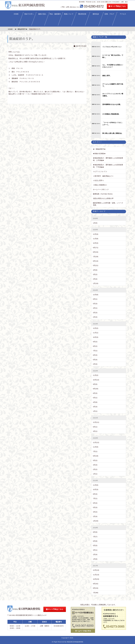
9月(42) (96, 584)
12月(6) (96, 295)
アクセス (123, 14)
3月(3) (95, 313)
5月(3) (95, 304)
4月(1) (95, 308)
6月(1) (95, 299)
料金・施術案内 (55, 14)
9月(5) (95, 384)
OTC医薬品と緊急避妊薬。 (111, 114)
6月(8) (95, 541)
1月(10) (96, 283)
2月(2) (95, 469)
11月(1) (96, 333)
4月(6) (95, 270)
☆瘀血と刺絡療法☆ (100, 185)
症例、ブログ (109, 14)
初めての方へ (29, 14)
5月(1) (95, 398)
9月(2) (95, 342)
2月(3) (95, 317)
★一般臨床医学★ (99, 149)
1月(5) (95, 223)
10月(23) (96, 579)
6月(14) (96, 261)
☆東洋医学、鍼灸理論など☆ (103, 176)
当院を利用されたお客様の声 (103, 198)
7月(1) (95, 351)
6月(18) (96, 456)
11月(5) (96, 447)
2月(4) (95, 279)
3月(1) (95, 431)
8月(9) (95, 532)
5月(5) (95, 545)
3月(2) (95, 274)
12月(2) (96, 328)
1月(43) (96, 521)
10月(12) (96, 380)
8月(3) (95, 494)
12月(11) (96, 422)
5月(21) (96, 265)
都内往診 (96, 14)
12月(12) (96, 442)
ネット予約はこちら (123, 6)
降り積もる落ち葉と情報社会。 (113, 133)
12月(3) (96, 234)
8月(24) (96, 252)
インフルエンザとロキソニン (112, 47)
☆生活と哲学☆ (98, 180)
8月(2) (95, 346)
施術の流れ (42, 14)
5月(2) (95, 460)
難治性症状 (82, 14)
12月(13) (96, 570)
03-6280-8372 (88, 6)
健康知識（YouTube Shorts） (103, 194)
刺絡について (69, 14)
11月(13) (96, 575)
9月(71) (96, 248)
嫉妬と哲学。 (107, 76)
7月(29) (96, 257)
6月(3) (95, 355)
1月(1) (95, 411)
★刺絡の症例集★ (99, 153)
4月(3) (95, 465)
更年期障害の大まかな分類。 (112, 104)
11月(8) (96, 239)
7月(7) (95, 537)
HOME (16, 14)
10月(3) (96, 243)
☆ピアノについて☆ (101, 171)
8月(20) (96, 389)
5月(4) (95, 360)
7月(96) (96, 593)
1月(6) (95, 559)
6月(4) (95, 503)
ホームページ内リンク (101, 189)
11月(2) (96, 375)
